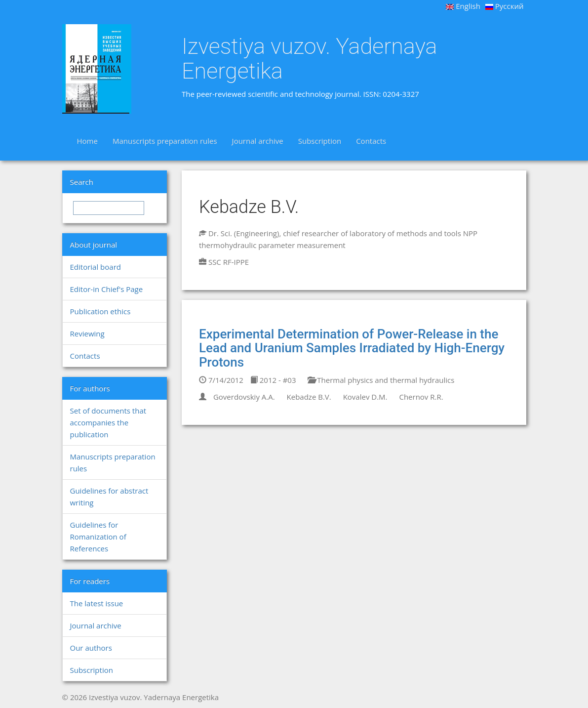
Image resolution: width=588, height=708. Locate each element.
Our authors (91, 648)
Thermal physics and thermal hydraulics (381, 380)
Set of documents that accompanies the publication (108, 422)
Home (87, 141)
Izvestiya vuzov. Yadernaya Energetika (309, 59)
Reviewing (87, 333)
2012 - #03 (273, 380)
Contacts (371, 141)
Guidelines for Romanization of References (98, 537)
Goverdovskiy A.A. (244, 397)
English (463, 6)
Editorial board (96, 267)
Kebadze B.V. (309, 397)
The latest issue (97, 603)
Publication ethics (100, 311)
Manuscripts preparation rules (165, 141)
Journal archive (258, 141)
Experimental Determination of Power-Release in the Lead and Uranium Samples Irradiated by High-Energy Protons (352, 348)
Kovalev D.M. (365, 397)
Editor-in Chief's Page (107, 289)
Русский (505, 6)
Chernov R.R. (421, 397)
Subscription (320, 141)
